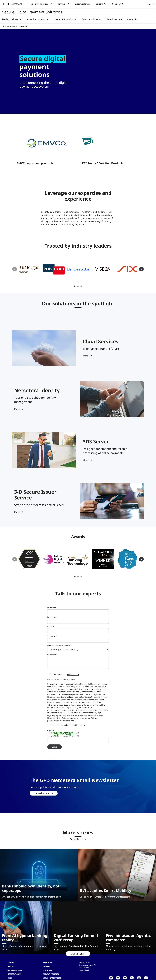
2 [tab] (78, 278)
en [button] (149, 4)
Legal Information (52, 970)
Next (141, 261)
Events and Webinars (92, 19)
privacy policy (73, 666)
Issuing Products (10, 19)
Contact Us (132, 19)
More (85, 348)
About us (47, 954)
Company (116, 4)
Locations (48, 962)
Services (61, 4)
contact (47, 958)
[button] (29, 261)
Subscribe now (42, 785)
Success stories (14, 966)
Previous (15, 261)
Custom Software (82, 4)
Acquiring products (36, 19)
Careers (99, 4)
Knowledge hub (14, 962)
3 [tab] (81, 278)
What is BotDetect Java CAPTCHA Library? (62, 729)
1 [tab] (75, 278)
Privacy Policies (51, 966)
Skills (9, 970)
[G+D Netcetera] (3, 26)
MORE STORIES (78, 946)
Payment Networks (64, 19)
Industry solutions (40, 4)
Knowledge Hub (114, 19)
